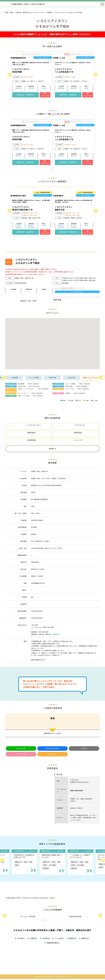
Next (96, 74)
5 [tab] (51, 239)
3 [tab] (54, 101)
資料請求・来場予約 (26, 95)
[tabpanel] (31, 75)
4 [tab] (56, 101)
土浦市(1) (32, 940)
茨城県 (49, 13)
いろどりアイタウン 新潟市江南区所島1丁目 (23, 208)
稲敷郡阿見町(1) (52, 944)
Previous (9, 74)
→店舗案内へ (56, 636)
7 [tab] (56, 239)
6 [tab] (54, 239)
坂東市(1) (84, 940)
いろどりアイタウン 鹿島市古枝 (64, 208)
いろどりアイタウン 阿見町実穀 (21, 71)
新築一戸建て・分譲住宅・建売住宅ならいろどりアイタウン (25, 13)
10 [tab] (63, 239)
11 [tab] (63, 921)
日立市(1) (20, 940)
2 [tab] (51, 101)
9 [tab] (60, 239)
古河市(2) (45, 940)
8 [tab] (58, 239)
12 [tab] (65, 921)
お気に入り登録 (45, 95)
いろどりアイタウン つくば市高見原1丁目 (64, 71)
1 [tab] (49, 101)
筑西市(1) (72, 940)
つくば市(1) (58, 940)
